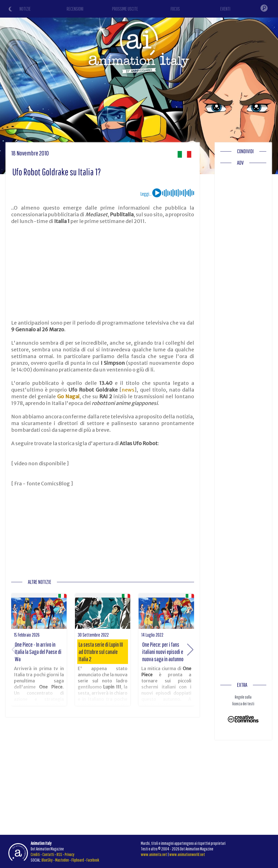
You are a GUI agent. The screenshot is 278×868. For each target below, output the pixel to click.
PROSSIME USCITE (125, 9)
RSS (59, 854)
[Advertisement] (102, 272)
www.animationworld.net (187, 854)
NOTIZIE (25, 9)
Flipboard (78, 860)
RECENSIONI (75, 9)
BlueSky (47, 860)
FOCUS (175, 9)
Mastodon (62, 860)
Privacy (70, 854)
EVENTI (225, 9)
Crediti (35, 854)
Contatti (48, 854)
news (128, 390)
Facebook (93, 860)
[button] (190, 650)
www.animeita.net (154, 854)
